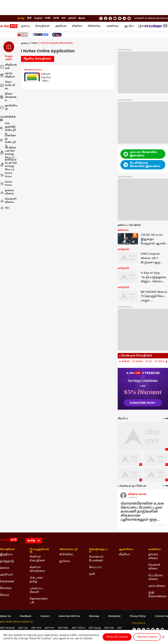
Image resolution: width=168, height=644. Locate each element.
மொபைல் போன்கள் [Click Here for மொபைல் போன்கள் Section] (96, 559)
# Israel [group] (138, 361)
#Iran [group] (126, 361)
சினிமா (77, 26)
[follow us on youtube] (115, 18)
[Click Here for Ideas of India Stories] (23, 35)
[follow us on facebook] (106, 18)
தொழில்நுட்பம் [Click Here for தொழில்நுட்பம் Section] (98, 551)
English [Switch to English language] (38, 18)
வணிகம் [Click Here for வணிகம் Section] (155, 550)
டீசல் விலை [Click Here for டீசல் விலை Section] (157, 586)
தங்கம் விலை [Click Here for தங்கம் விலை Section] (153, 556)
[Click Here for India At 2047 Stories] (57, 35)
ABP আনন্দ (50, 628)
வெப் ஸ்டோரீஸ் (7, 85)
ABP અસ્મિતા (78, 628)
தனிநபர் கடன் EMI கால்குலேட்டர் (8, 165)
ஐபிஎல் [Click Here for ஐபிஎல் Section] (65, 561)
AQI (5, 208)
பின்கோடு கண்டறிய (8, 141)
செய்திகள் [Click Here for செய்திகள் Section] (8, 550)
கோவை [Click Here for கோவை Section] (6, 588)
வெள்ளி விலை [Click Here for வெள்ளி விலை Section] (154, 567)
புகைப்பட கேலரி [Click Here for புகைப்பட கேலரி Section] (36, 590)
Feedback (26, 616)
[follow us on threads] (110, 18)
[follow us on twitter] (101, 18)
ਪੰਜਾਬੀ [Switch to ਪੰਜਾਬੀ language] (56, 18)
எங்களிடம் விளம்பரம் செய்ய (151, 18)
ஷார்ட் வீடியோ (7, 75)
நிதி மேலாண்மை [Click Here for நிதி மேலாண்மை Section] (158, 595)
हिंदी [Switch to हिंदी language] (29, 18)
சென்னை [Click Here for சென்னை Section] (7, 582)
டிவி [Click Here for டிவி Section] (92, 574)
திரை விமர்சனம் (8, 97)
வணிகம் (113, 26)
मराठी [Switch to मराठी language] (48, 18)
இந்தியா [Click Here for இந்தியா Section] (6, 555)
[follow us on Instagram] (120, 18)
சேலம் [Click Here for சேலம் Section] (5, 595)
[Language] (34, 541)
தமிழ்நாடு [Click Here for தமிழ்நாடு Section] (7, 561)
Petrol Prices (6, 175)
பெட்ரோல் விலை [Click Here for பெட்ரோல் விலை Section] (156, 577)
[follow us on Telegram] (124, 18)
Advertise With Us (69, 616)
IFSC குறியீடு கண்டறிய (8, 129)
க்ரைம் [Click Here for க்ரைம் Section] (5, 568)
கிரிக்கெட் (94, 26)
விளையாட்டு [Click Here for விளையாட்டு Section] (68, 550)
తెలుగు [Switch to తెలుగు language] (82, 18)
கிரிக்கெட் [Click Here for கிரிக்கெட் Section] (66, 555)
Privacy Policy (138, 616)
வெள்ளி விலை (8, 201)
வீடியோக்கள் (8, 67)
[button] (9, 51)
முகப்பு (25, 26)
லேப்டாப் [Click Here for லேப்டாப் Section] (95, 567)
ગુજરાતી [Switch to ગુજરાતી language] (72, 18)
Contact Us (161, 616)
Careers (45, 616)
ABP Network (7, 628)
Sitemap (94, 616)
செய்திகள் (42, 26)
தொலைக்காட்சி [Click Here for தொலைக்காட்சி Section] (39, 601)
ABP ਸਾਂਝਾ (109, 628)
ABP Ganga (95, 628)
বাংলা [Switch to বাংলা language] (64, 18)
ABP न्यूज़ (36, 628)
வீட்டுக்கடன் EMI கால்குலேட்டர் (8, 153)
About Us (5, 616)
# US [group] (149, 361)
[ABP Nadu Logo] (9, 26)
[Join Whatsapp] (129, 18)
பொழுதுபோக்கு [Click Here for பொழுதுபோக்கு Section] (39, 551)
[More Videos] (165, 418)
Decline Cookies (147, 637)
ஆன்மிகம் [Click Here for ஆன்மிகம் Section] (126, 550)
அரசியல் (61, 26)
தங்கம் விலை (7, 192)
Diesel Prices (6, 184)
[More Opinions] (165, 486)
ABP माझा (63, 628)
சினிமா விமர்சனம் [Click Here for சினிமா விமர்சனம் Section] (37, 569)
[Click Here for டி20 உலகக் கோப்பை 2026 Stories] (40, 35)
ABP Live (23, 628)
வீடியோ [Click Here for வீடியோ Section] (124, 555)
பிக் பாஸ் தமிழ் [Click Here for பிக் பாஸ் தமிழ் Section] (36, 580)
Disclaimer (115, 616)
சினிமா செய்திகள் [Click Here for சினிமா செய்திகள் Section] (37, 559)
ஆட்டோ (129, 26)
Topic (34, 43)
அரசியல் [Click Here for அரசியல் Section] (6, 575)
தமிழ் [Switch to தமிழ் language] (21, 18)
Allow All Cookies (117, 637)
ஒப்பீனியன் (9, 107)
